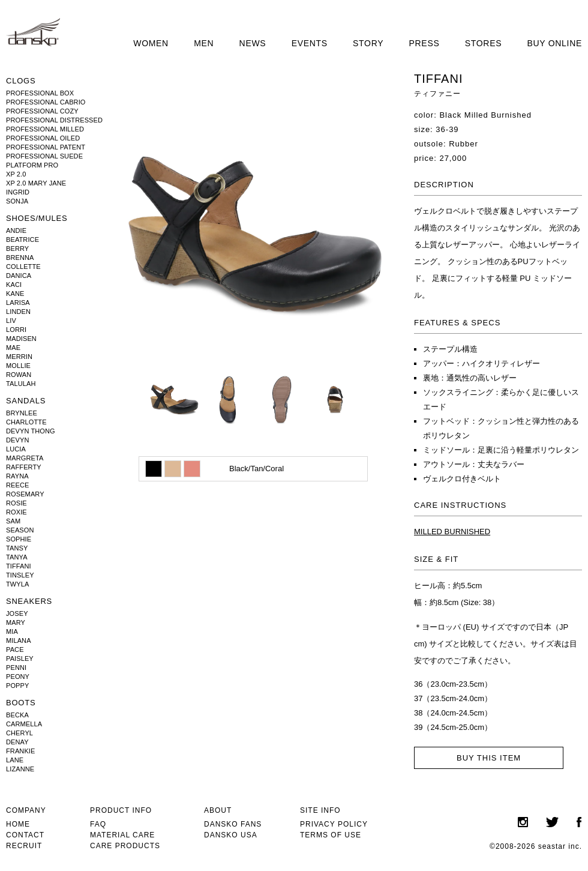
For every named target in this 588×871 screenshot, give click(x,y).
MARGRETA (25, 458)
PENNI (16, 668)
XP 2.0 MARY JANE (36, 183)
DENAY (17, 742)
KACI (14, 285)
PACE (15, 649)
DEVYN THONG (31, 431)
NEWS (253, 43)
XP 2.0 (16, 174)
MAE (13, 348)
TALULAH (21, 384)
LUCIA (16, 449)
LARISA (18, 303)
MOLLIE (18, 366)
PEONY (18, 677)
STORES (484, 43)
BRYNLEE (22, 413)
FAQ (98, 824)
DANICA (19, 276)
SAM (13, 521)
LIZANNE (20, 769)
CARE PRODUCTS (125, 846)
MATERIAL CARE (122, 835)
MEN (204, 43)
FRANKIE (20, 751)
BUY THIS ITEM (489, 758)
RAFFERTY (24, 467)
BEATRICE (22, 240)
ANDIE (16, 231)
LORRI (16, 330)
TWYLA (17, 584)
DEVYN (17, 440)
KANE (15, 294)
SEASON (20, 530)
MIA (12, 631)
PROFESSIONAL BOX (40, 93)
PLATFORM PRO (32, 165)
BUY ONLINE (554, 43)
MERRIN (19, 357)
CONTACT (25, 835)
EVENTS (310, 43)
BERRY (17, 249)
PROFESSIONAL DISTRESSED (54, 120)
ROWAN (19, 375)
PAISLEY (20, 659)
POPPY (17, 686)
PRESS (424, 43)
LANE (15, 760)
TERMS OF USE (331, 835)
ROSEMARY (25, 494)
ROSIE (16, 503)
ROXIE (16, 512)
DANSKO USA (231, 835)
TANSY (17, 548)
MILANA (19, 640)
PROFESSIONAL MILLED (45, 129)
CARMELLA (24, 724)
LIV (11, 321)
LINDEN (18, 312)
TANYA (17, 557)
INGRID (18, 192)
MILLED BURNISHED (452, 532)
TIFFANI (19, 566)
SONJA (17, 201)
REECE (17, 485)
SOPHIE (19, 539)
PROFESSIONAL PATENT (46, 147)
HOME (18, 824)
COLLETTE (23, 267)
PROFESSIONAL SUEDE (44, 156)
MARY (16, 622)
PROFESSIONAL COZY (42, 111)
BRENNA (20, 258)
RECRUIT (24, 846)
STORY (368, 43)
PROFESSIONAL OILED (43, 138)
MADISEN (21, 339)
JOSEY (17, 613)
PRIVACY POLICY (334, 824)
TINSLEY (20, 575)
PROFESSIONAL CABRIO (46, 102)
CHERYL (19, 733)
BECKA (17, 715)
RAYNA (17, 476)
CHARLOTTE (26, 422)
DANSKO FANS (233, 824)
